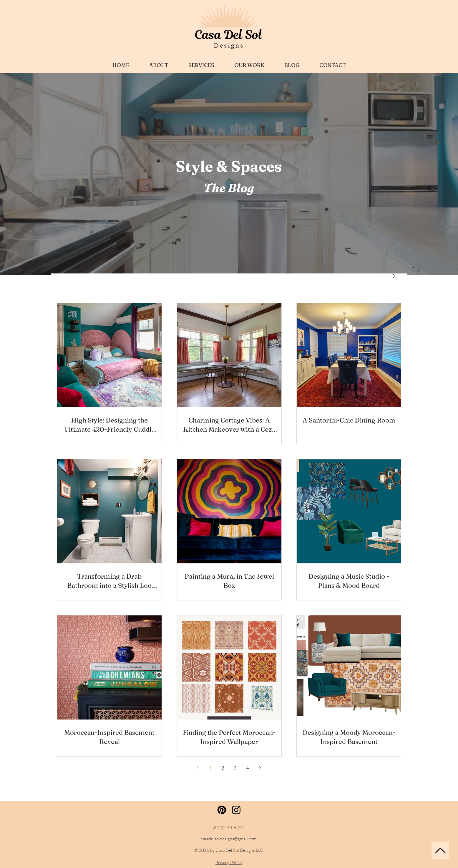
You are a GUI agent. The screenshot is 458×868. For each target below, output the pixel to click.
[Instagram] (236, 810)
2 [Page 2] (223, 768)
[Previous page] (198, 768)
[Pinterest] (222, 810)
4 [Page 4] (248, 768)
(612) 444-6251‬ (228, 828)
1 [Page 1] (210, 768)
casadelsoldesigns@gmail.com (229, 839)
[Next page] (260, 768)
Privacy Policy (229, 863)
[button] (394, 277)
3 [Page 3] (235, 768)
